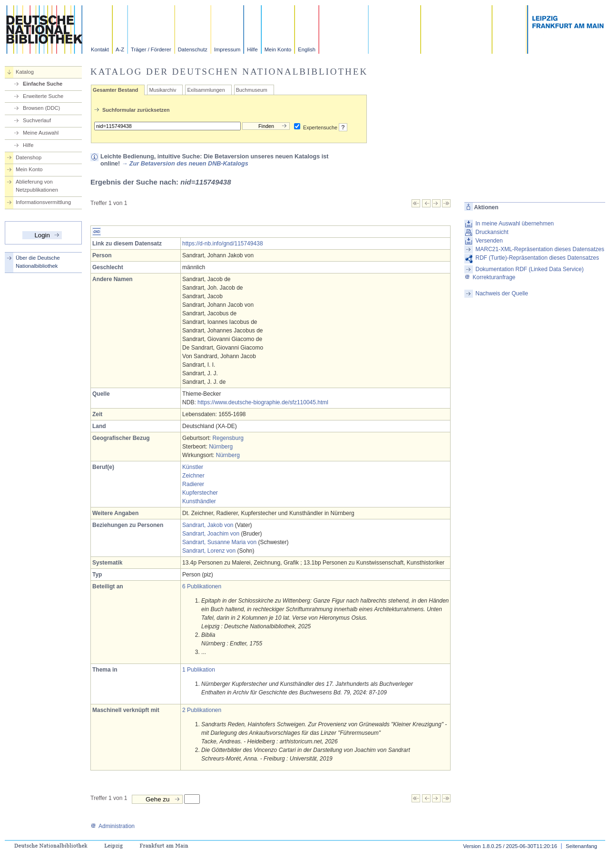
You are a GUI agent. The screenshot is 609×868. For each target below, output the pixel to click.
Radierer (193, 484)
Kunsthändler (199, 501)
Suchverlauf (37, 120)
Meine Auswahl (41, 133)
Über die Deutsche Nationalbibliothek (38, 262)
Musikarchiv (162, 90)
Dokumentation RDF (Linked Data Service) (529, 269)
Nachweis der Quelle (502, 293)
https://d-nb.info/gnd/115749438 (222, 244)
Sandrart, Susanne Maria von (219, 542)
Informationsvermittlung (43, 202)
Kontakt (100, 49)
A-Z (120, 49)
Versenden (489, 241)
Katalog (25, 72)
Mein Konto (278, 49)
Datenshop (29, 157)
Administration (113, 826)
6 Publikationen (202, 586)
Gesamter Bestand (115, 90)
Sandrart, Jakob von (208, 525)
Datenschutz (193, 49)
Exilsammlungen (206, 90)
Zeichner (193, 476)
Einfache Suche (43, 84)
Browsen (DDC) (41, 108)
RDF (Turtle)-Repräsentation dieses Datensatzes (537, 258)
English (307, 49)
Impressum (227, 49)
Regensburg (228, 438)
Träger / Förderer (151, 49)
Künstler (193, 467)
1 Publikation (199, 670)
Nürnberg (221, 447)
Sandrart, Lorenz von (209, 551)
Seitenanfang (581, 846)
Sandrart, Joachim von (211, 534)
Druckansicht (492, 232)
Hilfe (252, 49)
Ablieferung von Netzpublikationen (37, 186)
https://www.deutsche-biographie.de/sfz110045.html (263, 402)
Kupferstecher (200, 493)
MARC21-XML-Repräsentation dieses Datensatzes (540, 249)
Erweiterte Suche (43, 96)
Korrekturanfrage (490, 277)
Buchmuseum (252, 90)
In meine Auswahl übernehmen (515, 224)
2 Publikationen (202, 710)
